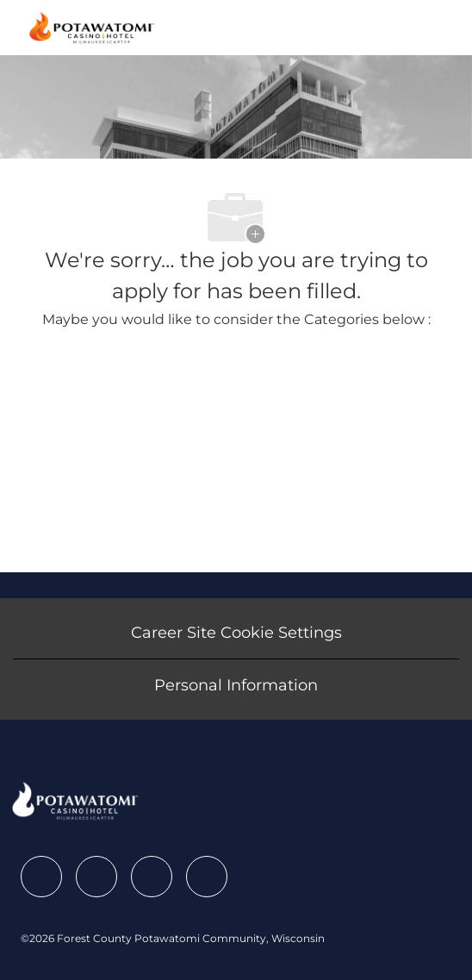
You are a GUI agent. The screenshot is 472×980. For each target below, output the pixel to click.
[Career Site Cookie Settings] (236, 633)
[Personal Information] (236, 685)
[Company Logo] (92, 27)
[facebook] (41, 877)
